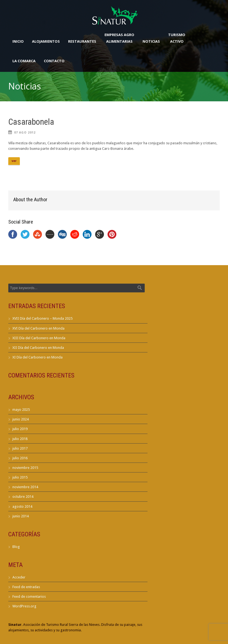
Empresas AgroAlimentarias (119, 38)
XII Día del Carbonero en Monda (38, 348)
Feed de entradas (26, 587)
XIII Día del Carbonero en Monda (39, 338)
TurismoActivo (177, 38)
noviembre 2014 (25, 487)
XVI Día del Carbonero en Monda (38, 328)
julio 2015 (20, 477)
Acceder (19, 577)
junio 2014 (21, 516)
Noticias (151, 41)
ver (14, 161)
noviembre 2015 (25, 468)
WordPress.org (24, 606)
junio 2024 (21, 419)
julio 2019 (20, 429)
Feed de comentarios (29, 597)
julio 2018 (20, 439)
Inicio (18, 41)
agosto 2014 (22, 506)
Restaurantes (82, 41)
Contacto (54, 61)
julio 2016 (20, 458)
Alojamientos (46, 41)
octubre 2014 (23, 497)
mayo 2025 (21, 410)
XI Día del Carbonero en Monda (37, 357)
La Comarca (24, 61)
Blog (16, 547)
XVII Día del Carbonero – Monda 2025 (42, 318)
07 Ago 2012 (25, 133)
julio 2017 (20, 448)
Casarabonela (31, 122)
